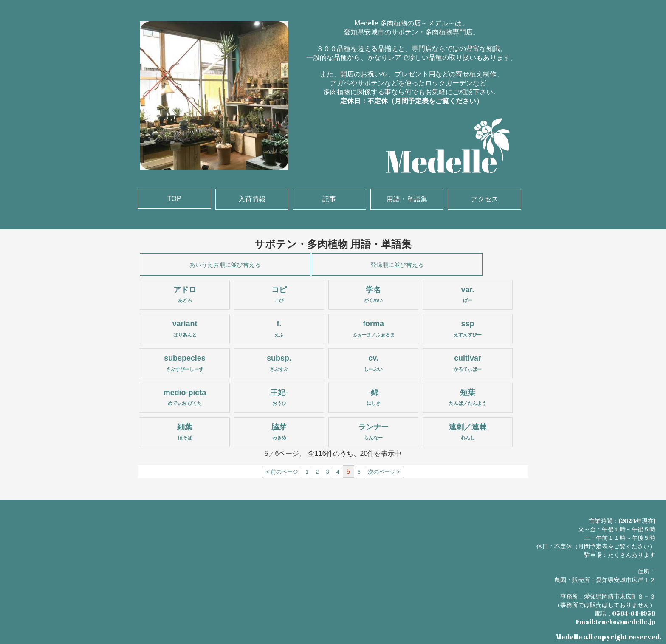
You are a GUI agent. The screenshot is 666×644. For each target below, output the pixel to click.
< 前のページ (282, 472)
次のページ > (384, 472)
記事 (329, 199)
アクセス (485, 199)
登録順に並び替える (397, 265)
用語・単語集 (407, 199)
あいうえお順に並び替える (225, 265)
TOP (174, 199)
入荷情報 (252, 199)
